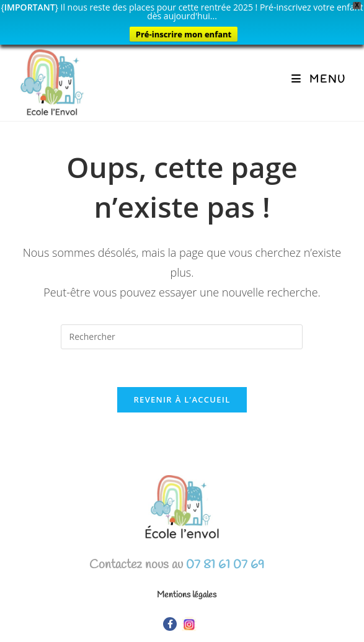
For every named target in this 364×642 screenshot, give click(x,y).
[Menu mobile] (319, 80)
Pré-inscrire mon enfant (184, 34)
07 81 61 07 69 (224, 565)
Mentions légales (187, 595)
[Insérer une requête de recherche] (182, 337)
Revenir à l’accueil (182, 399)
